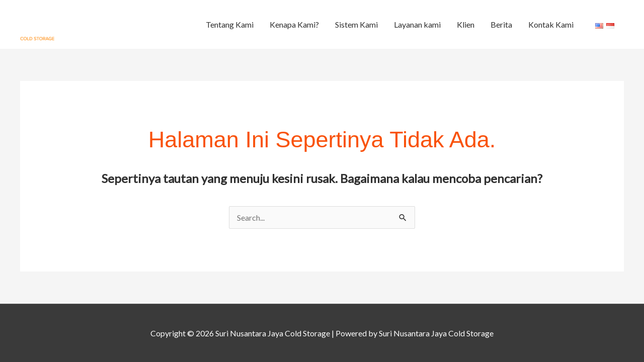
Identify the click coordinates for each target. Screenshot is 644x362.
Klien (466, 24)
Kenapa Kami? (294, 24)
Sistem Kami (356, 24)
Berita (501, 24)
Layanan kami (417, 24)
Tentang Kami (230, 24)
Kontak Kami (551, 24)
